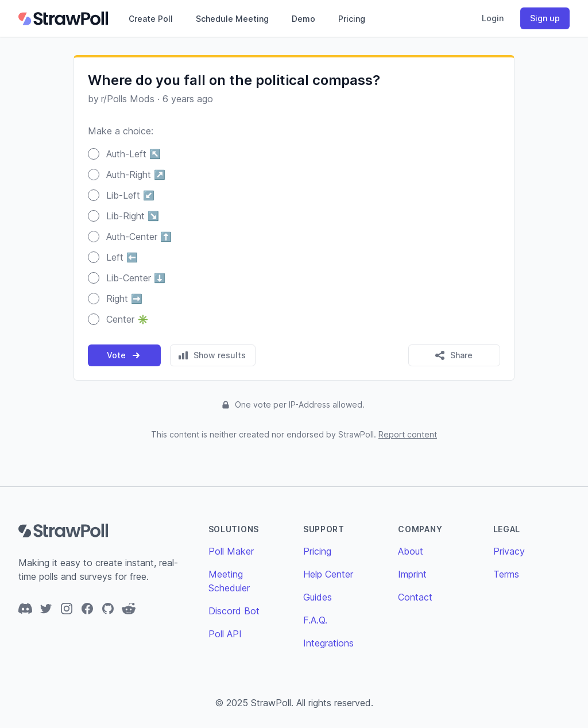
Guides (318, 597)
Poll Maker (231, 551)
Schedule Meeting (232, 19)
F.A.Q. (315, 620)
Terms (506, 574)
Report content (408, 434)
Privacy (509, 551)
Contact (415, 597)
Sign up (545, 18)
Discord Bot (234, 611)
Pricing (352, 19)
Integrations (328, 643)
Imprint (412, 574)
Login (493, 18)
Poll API (225, 634)
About (411, 551)
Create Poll (151, 19)
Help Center (328, 574)
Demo (303, 19)
